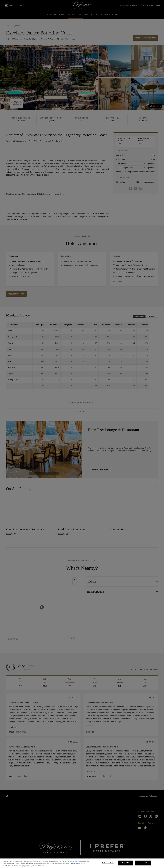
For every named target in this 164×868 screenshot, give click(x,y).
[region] (82, 863)
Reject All (126, 863)
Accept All (143, 863)
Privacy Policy (76, 864)
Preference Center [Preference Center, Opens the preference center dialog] (108, 863)
